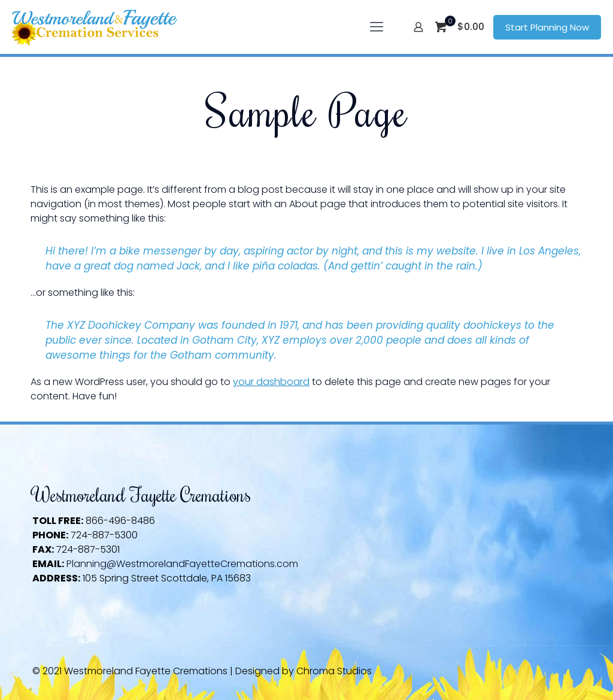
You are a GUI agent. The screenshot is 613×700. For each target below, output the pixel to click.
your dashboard (271, 382)
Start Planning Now (547, 27)
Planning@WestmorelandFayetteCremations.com (182, 564)
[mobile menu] (377, 27)
